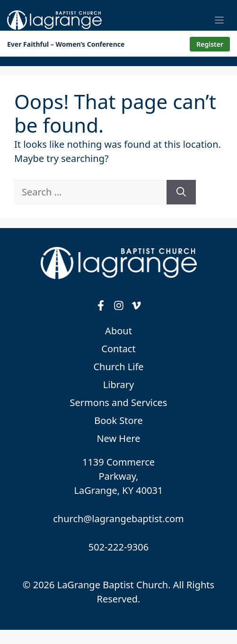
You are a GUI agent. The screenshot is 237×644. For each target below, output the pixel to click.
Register (210, 44)
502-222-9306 (118, 547)
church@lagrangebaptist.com (118, 519)
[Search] (181, 192)
